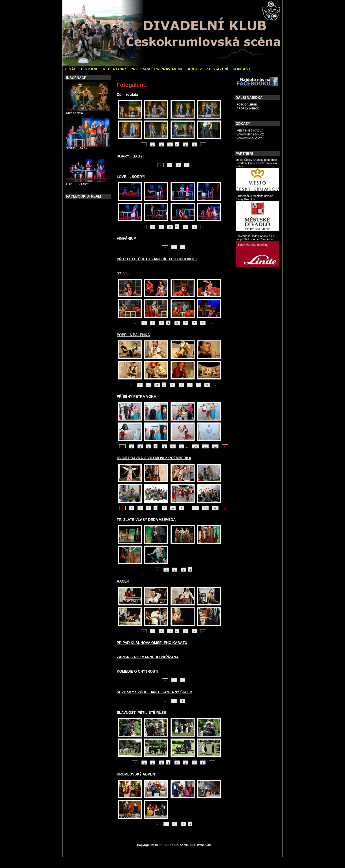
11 (205, 447)
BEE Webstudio (201, 845)
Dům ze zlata (75, 113)
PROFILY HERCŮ (248, 108)
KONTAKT (241, 69)
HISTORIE (90, 69)
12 (215, 447)
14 (215, 508)
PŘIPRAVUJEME (169, 69)
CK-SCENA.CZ (168, 845)
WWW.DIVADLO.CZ (250, 138)
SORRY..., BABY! (77, 148)
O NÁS (71, 69)
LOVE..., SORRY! (77, 184)
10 (195, 447)
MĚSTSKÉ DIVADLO (250, 130)
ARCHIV (195, 69)
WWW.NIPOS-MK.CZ (250, 134)
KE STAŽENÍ (217, 69)
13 (205, 508)
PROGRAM (140, 69)
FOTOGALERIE (247, 105)
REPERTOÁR (114, 69)
